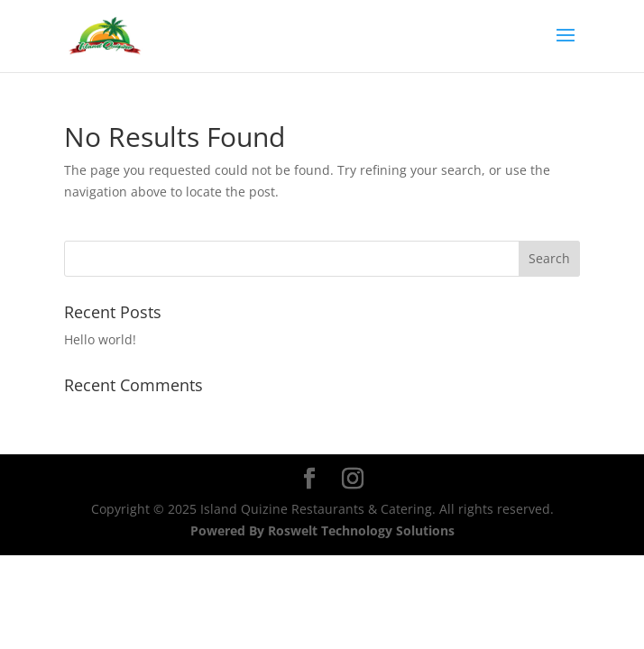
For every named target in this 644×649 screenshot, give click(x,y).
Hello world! (100, 339)
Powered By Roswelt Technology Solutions (322, 530)
